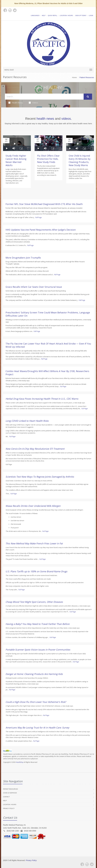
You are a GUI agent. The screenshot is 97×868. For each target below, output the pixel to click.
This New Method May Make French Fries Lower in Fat (34, 543)
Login (91, 15)
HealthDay (20, 762)
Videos (33, 103)
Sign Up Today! (81, 15)
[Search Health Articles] (44, 97)
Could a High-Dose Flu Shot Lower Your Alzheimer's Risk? (36, 702)
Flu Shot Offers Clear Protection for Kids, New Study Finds (48, 159)
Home (74, 77)
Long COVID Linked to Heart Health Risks (27, 421)
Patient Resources (10, 789)
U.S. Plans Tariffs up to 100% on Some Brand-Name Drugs (36, 571)
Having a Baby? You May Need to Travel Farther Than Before (38, 624)
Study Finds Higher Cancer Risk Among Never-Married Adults (16, 160)
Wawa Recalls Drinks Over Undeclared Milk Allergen (33, 506)
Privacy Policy (9, 808)
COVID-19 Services (10, 793)
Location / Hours (66, 15)
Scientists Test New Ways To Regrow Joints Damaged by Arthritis (40, 477)
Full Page (39, 217)
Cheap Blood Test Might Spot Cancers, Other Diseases (34, 602)
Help (44, 15)
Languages (35, 15)
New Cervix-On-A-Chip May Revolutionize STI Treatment (35, 449)
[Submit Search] (88, 97)
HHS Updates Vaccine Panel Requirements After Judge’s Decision (41, 230)
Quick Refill (53, 15)
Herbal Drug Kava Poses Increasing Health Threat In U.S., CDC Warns (42, 399)
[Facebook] (82, 864)
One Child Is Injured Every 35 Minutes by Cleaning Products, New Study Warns (80, 160)
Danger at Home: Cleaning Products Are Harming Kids (34, 674)
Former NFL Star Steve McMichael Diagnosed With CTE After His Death (44, 204)
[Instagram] (87, 864)
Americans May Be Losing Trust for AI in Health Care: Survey (37, 728)
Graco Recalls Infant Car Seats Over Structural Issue (34, 287)
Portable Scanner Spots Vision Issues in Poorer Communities (38, 650)
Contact (6, 797)
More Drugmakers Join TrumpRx (23, 258)
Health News (16, 103)
